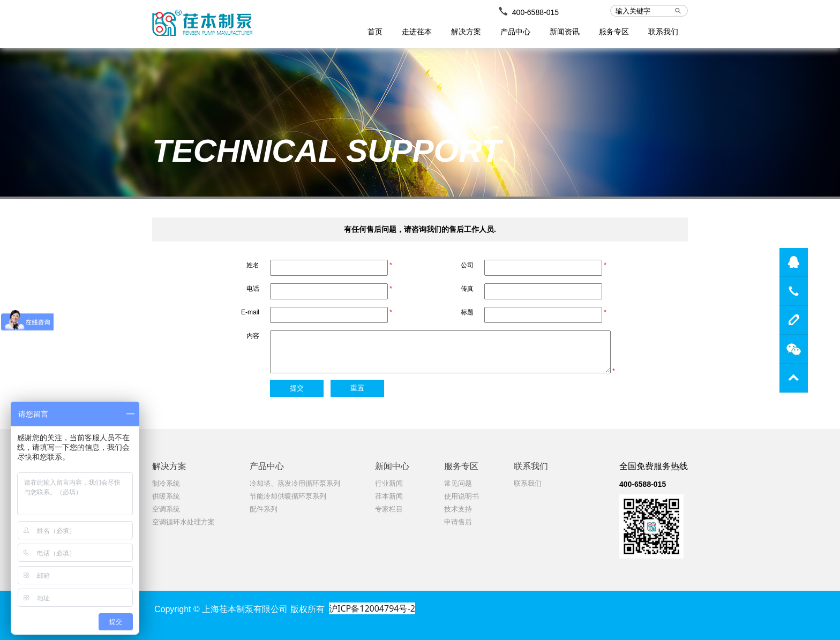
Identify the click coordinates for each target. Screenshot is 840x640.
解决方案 (466, 32)
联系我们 (663, 32)
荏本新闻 (389, 496)
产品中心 (515, 32)
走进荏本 (417, 32)
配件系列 (264, 509)
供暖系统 (166, 496)
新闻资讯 (565, 32)
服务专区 (614, 32)
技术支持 (458, 509)
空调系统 (166, 509)
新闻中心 (392, 466)
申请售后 (458, 522)
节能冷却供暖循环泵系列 (288, 496)
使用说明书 (462, 496)
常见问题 (458, 483)
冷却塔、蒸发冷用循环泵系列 (295, 483)
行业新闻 (389, 483)
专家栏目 (389, 509)
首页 (375, 32)
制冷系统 (166, 483)
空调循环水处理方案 (183, 522)
